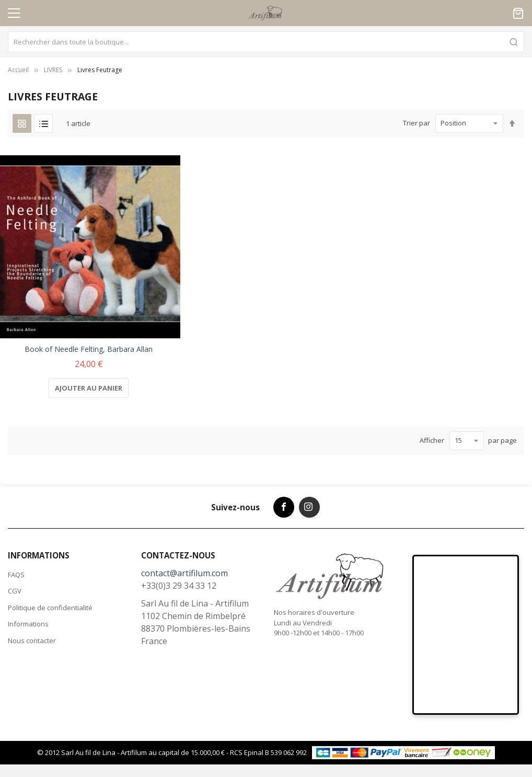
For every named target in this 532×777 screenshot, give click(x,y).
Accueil (18, 70)
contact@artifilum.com (184, 573)
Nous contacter (32, 641)
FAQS (16, 575)
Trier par (417, 123)
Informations (28, 624)
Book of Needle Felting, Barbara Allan (89, 349)
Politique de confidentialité (50, 608)
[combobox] (266, 42)
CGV (15, 591)
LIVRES (53, 70)
